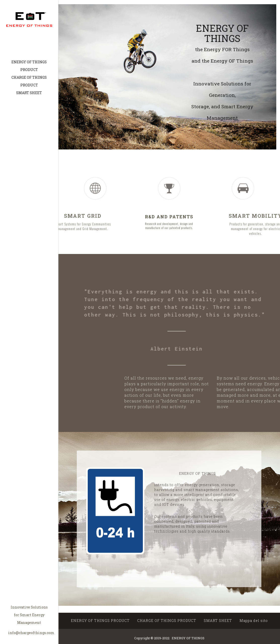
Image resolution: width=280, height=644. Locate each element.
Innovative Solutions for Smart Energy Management (29, 615)
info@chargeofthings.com (31, 633)
